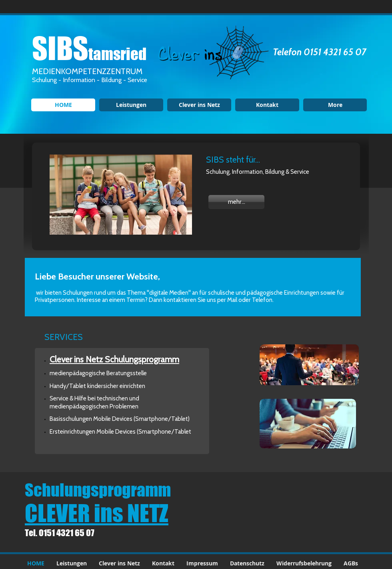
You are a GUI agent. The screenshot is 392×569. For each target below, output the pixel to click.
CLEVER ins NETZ (97, 513)
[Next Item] (181, 195)
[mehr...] (236, 202)
